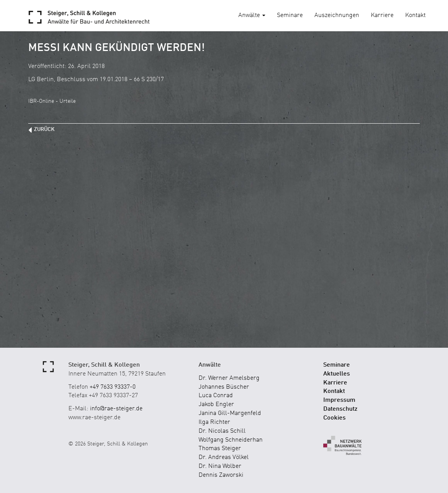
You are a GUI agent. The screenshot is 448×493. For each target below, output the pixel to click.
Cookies (334, 418)
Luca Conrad (216, 396)
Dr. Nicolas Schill (222, 431)
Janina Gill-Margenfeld (230, 413)
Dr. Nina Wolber (220, 466)
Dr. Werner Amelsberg (229, 378)
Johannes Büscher (224, 387)
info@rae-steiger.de (116, 409)
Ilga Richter (214, 422)
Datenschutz (340, 409)
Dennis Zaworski (221, 475)
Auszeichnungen (337, 15)
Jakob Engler (216, 405)
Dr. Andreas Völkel (224, 457)
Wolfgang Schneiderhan (231, 440)
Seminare (290, 15)
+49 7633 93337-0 (113, 387)
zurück (44, 129)
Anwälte (252, 15)
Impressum (339, 400)
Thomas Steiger (220, 449)
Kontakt (415, 15)
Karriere (382, 15)
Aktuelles (337, 374)
